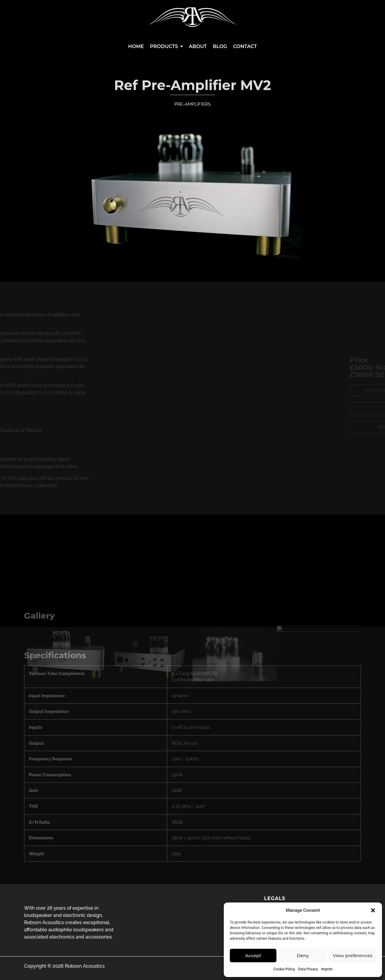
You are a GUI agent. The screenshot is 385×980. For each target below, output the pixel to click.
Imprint (327, 969)
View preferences (353, 956)
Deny (303, 956)
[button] (373, 910)
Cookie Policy (284, 969)
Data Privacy (308, 969)
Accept (253, 956)
